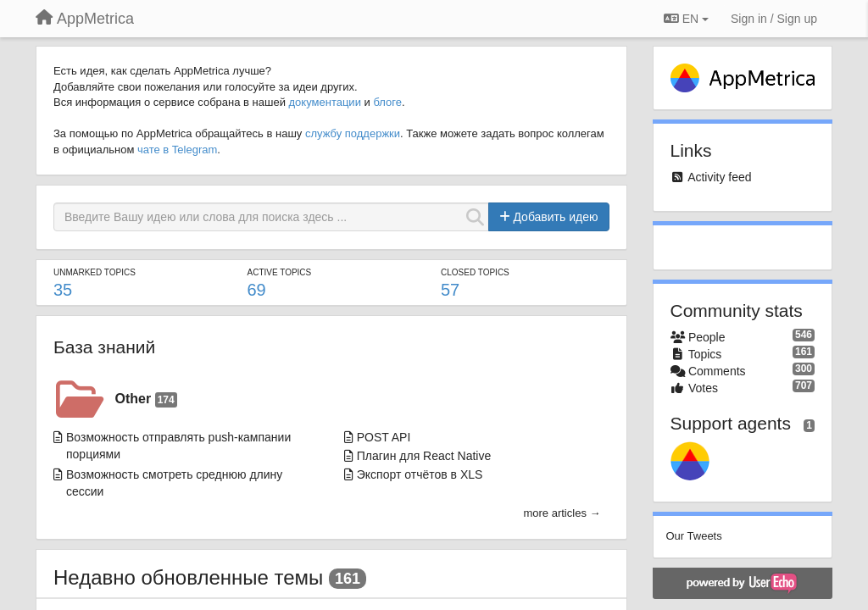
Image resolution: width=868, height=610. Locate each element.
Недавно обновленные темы (188, 577)
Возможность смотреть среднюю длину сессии (174, 483)
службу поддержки (353, 133)
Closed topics (475, 272)
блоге (387, 102)
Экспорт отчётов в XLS (420, 474)
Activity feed (719, 177)
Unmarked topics (95, 272)
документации (325, 102)
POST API (384, 437)
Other (146, 399)
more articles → (562, 513)
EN (686, 19)
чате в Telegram (177, 150)
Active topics (280, 272)
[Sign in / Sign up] (774, 19)
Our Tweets (694, 536)
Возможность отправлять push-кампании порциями (178, 446)
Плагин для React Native (424, 456)
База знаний (104, 347)
